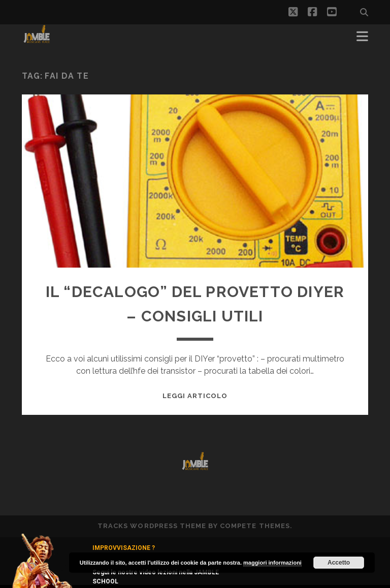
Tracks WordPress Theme (152, 526)
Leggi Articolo (195, 396)
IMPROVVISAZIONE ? (124, 548)
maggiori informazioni (272, 563)
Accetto (339, 563)
